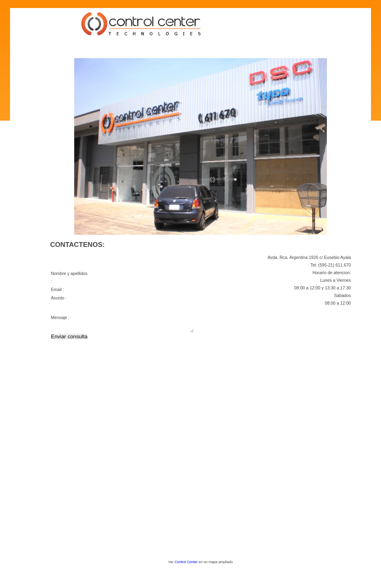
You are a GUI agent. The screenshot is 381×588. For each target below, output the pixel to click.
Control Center (186, 562)
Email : (58, 289)
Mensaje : (60, 320)
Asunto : (59, 298)
